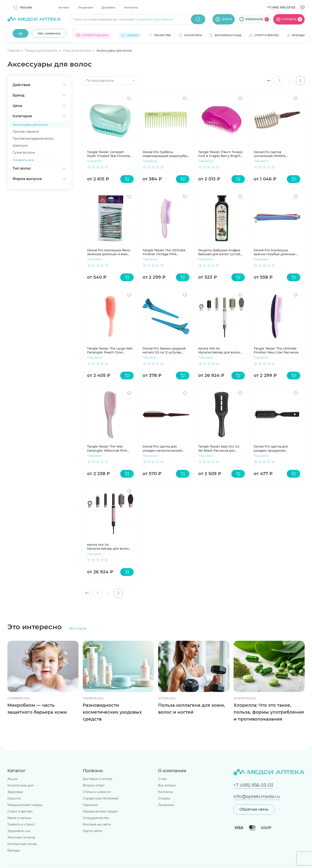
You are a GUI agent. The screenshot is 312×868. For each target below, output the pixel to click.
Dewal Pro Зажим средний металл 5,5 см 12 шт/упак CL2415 (164, 350)
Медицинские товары (25, 805)
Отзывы (164, 798)
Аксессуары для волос (31, 125)
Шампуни (20, 145)
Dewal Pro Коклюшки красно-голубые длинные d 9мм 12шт (276, 252)
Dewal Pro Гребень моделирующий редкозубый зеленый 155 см (166, 154)
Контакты (131, 7)
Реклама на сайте (97, 824)
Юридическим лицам (100, 811)
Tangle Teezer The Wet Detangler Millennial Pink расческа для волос (107, 448)
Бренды (14, 850)
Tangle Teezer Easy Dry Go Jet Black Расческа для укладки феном (219, 448)
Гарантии (90, 805)
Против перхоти (26, 132)
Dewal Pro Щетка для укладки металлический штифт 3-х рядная (162, 448)
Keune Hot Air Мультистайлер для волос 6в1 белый (219, 350)
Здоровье (15, 792)
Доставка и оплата (97, 779)
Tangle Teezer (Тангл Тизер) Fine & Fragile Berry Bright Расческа (220, 154)
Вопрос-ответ (94, 785)
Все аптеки (167, 785)
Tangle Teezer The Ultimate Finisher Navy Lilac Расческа (276, 350)
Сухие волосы (24, 152)
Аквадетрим (144, 19)
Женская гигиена (21, 837)
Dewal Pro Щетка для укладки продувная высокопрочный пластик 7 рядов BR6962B (275, 448)
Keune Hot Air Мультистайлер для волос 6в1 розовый (108, 547)
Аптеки (64, 7)
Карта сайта (92, 831)
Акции (13, 779)
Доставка (108, 7)
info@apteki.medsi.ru (257, 796)
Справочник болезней (101, 798)
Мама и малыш (19, 818)
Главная (14, 51)
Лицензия (85, 7)
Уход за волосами (77, 51)
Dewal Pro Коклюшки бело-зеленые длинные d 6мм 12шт (109, 252)
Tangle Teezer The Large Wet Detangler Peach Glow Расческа (110, 350)
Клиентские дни (20, 785)
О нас (162, 779)
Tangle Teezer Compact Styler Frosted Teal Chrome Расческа (108, 154)
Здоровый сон (19, 831)
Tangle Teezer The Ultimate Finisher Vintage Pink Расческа (164, 252)
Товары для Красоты (42, 51)
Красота (14, 798)
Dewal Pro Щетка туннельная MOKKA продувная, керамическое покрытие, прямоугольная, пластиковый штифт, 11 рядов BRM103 (275, 154)
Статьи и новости (97, 792)
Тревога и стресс (21, 824)
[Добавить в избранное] (129, 98)
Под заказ (94, 161)
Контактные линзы (22, 844)
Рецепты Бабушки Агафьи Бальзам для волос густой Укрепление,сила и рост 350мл (219, 252)
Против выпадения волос (33, 139)
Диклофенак (164, 19)
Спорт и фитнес (20, 811)
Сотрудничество (96, 818)
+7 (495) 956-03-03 (281, 7)
